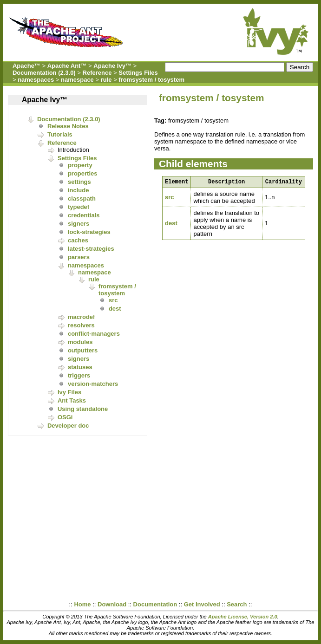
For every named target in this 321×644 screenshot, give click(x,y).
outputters (83, 350)
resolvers (81, 325)
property (80, 165)
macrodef (82, 317)
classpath (82, 198)
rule (106, 80)
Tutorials (60, 134)
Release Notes (68, 126)
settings (79, 182)
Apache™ (26, 66)
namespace (77, 80)
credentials (84, 215)
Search (237, 604)
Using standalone (83, 409)
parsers (79, 257)
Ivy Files (69, 392)
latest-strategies (91, 249)
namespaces (36, 80)
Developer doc (68, 426)
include (79, 190)
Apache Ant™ (67, 66)
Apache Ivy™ (112, 66)
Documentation (155, 604)
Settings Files (138, 73)
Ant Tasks (72, 400)
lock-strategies (89, 232)
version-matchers (93, 384)
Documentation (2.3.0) (44, 73)
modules (80, 342)
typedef (79, 207)
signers (79, 224)
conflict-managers (94, 334)
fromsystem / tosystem (151, 80)
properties (83, 173)
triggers (79, 375)
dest (115, 309)
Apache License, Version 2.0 (243, 617)
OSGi (65, 417)
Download (112, 604)
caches (78, 240)
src (113, 300)
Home (82, 604)
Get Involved (202, 604)
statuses (80, 367)
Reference (97, 73)
